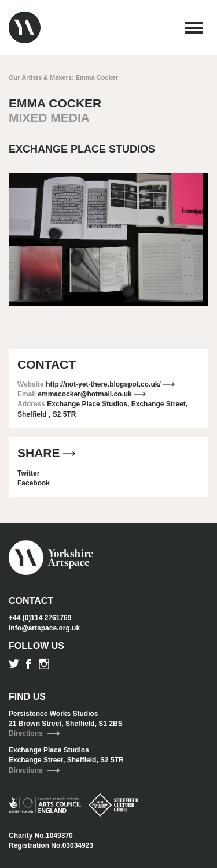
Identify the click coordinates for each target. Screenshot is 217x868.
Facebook (34, 483)
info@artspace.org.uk (44, 628)
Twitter (28, 473)
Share (46, 453)
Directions (34, 733)
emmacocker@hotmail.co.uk (92, 394)
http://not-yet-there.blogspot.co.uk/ (110, 384)
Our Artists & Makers (40, 77)
